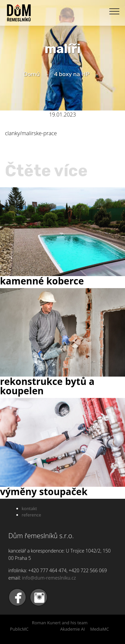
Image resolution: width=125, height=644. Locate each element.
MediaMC (99, 629)
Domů (32, 74)
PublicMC (19, 629)
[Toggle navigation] (114, 11)
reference (31, 515)
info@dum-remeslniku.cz (49, 578)
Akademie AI (72, 629)
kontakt (29, 508)
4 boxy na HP (72, 74)
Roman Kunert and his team (60, 623)
